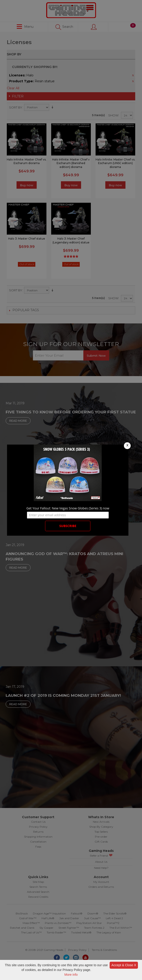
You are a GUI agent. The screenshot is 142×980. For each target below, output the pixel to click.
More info (71, 975)
